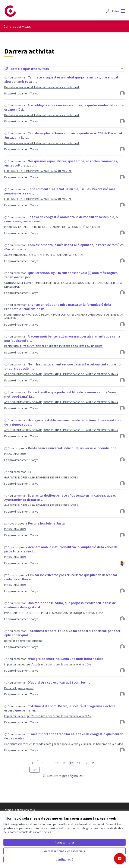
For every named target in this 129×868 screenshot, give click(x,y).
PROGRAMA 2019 (15, 454)
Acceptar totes (65, 842)
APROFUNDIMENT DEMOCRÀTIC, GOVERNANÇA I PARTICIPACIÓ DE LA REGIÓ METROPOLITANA (61, 374)
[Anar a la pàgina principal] (49, 11)
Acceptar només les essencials (65, 851)
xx (29, 472)
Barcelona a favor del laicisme (23, 641)
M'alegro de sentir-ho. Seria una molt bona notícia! (66, 659)
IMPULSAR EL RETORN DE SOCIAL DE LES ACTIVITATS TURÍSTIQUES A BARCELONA (54, 613)
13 (79, 763)
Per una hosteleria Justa (46, 523)
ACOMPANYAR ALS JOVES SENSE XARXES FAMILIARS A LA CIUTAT (44, 255)
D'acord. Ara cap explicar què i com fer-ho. (60, 682)
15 (93, 763)
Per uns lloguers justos (19, 688)
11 (64, 763)
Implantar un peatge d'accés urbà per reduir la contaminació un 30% (48, 664)
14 (86, 763)
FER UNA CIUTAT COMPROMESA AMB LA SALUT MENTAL (38, 171)
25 (83, 776)
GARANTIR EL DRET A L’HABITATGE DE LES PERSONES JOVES (41, 477)
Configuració (64, 859)
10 (57, 763)
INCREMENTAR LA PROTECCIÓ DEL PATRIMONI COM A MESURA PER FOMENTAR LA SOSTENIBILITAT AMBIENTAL (64, 316)
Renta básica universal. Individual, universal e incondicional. (42, 87)
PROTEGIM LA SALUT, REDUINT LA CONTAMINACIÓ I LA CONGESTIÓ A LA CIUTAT (52, 227)
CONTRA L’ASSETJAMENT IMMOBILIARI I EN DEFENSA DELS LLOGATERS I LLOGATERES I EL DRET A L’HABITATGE (63, 285)
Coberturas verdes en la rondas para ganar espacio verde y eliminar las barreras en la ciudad (64, 744)
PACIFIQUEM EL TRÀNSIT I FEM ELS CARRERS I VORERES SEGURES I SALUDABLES (53, 346)
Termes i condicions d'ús (19, 810)
